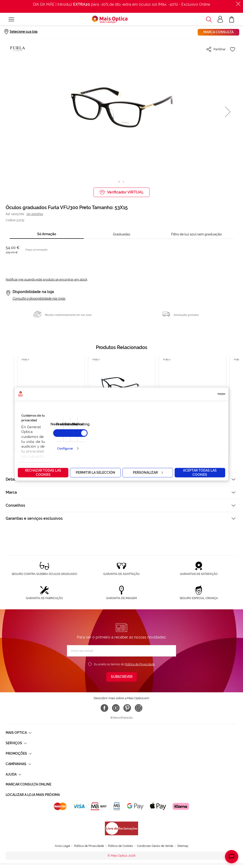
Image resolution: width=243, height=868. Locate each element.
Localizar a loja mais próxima (33, 795)
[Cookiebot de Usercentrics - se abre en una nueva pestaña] (204, 394)
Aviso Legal (62, 846)
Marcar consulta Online (28, 784)
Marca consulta (218, 32)
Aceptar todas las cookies (200, 472)
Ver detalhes (35, 214)
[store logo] (110, 19)
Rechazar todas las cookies (43, 472)
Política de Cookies (120, 846)
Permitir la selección (95, 472)
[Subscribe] (121, 677)
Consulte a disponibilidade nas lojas (39, 299)
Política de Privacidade (140, 664)
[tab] (47, 234)
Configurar (65, 448)
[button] (228, 112)
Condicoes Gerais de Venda (155, 846)
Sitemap (183, 846)
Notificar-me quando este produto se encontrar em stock (47, 279)
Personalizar (148, 472)
